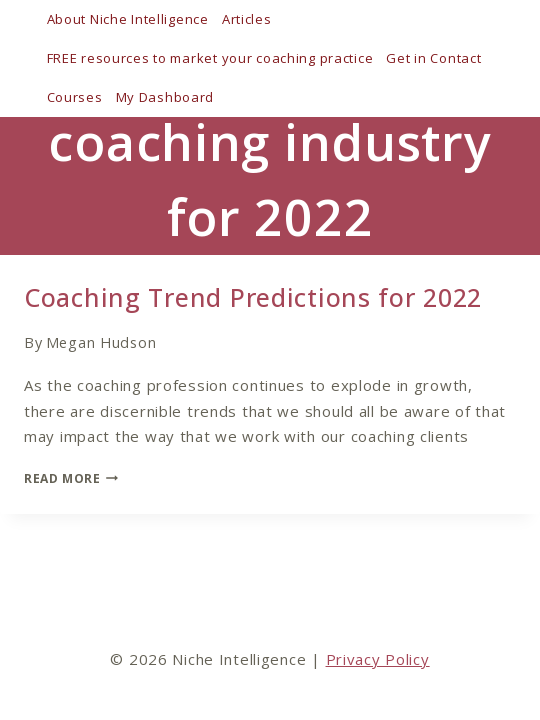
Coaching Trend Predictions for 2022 (253, 297)
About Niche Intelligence (128, 19)
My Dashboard (165, 97)
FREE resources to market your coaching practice (210, 58)
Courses (75, 97)
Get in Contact (433, 58)
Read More (71, 478)
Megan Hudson (101, 342)
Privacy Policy (378, 659)
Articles (247, 19)
